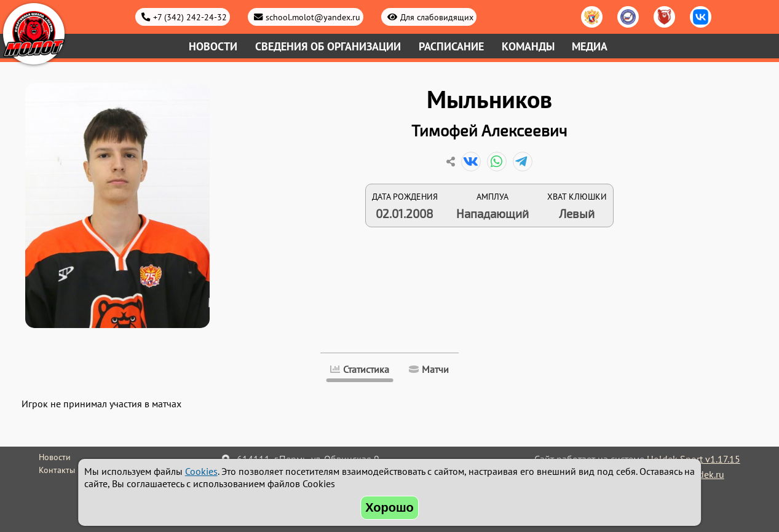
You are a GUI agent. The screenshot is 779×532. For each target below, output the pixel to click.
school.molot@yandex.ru (313, 17)
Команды (528, 46)
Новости (213, 46)
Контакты (57, 470)
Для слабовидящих (437, 17)
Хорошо (390, 507)
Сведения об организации (328, 46)
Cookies (201, 471)
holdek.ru (704, 474)
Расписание (451, 46)
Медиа (590, 46)
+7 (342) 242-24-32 (190, 17)
